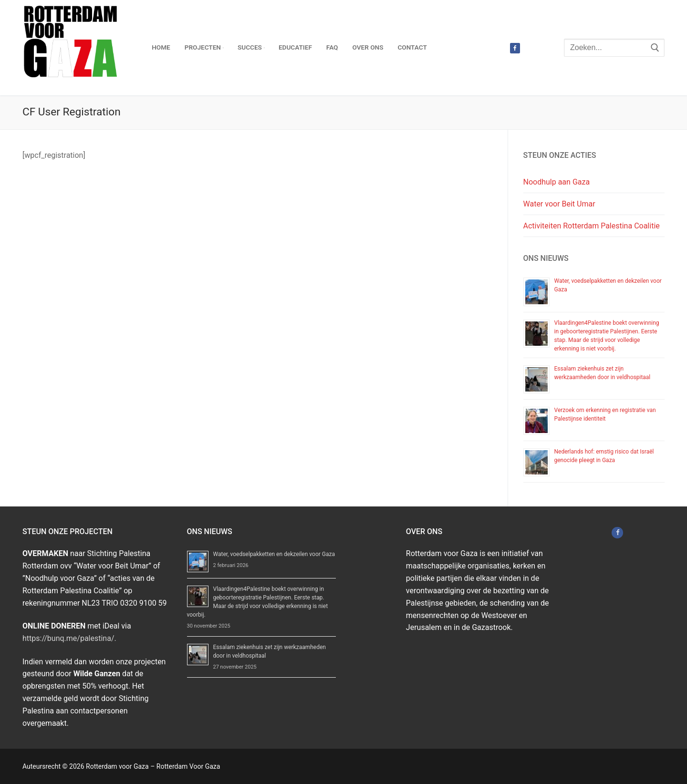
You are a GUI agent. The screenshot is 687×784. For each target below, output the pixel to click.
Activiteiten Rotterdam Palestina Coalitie (592, 226)
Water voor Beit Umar (559, 204)
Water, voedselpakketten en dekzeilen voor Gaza (274, 554)
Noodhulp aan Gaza (557, 182)
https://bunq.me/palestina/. (69, 638)
